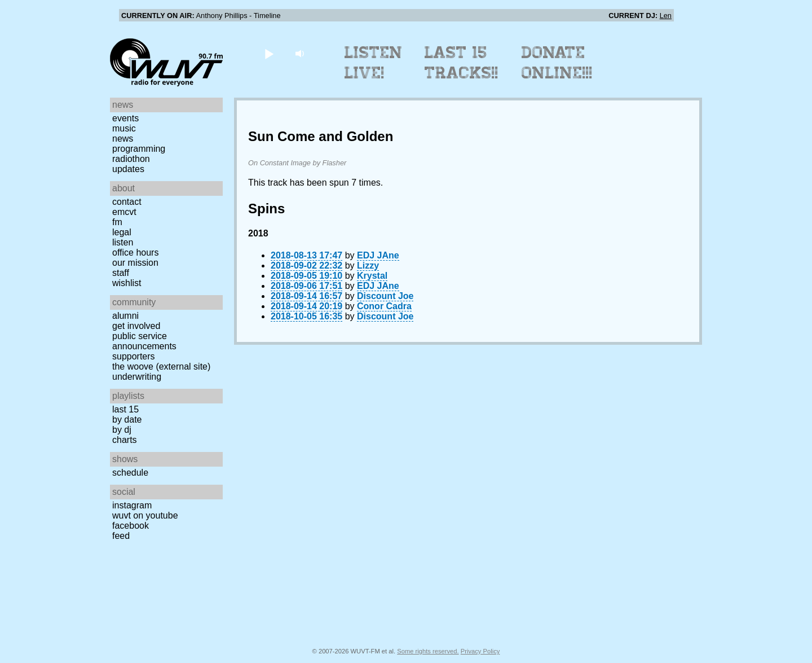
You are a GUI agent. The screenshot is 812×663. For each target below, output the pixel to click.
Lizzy (368, 265)
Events (125, 118)
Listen (123, 242)
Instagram (132, 505)
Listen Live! (374, 63)
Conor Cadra (384, 306)
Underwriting (137, 377)
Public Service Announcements (144, 341)
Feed (121, 536)
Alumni (125, 316)
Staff (121, 273)
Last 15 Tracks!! (462, 63)
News (123, 139)
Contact (127, 202)
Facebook (131, 526)
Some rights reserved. (428, 651)
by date (127, 420)
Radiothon (131, 159)
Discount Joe (385, 296)
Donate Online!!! (557, 63)
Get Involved (136, 326)
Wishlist (127, 283)
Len (666, 16)
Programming (139, 149)
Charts (125, 440)
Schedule (130, 473)
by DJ (122, 430)
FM (117, 222)
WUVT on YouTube (145, 515)
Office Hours (135, 253)
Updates (128, 169)
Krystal (372, 276)
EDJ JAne (378, 255)
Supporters (134, 356)
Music (124, 128)
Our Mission (135, 263)
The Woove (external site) (161, 366)
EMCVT (124, 212)
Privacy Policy (480, 651)
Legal (122, 232)
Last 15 (125, 409)
